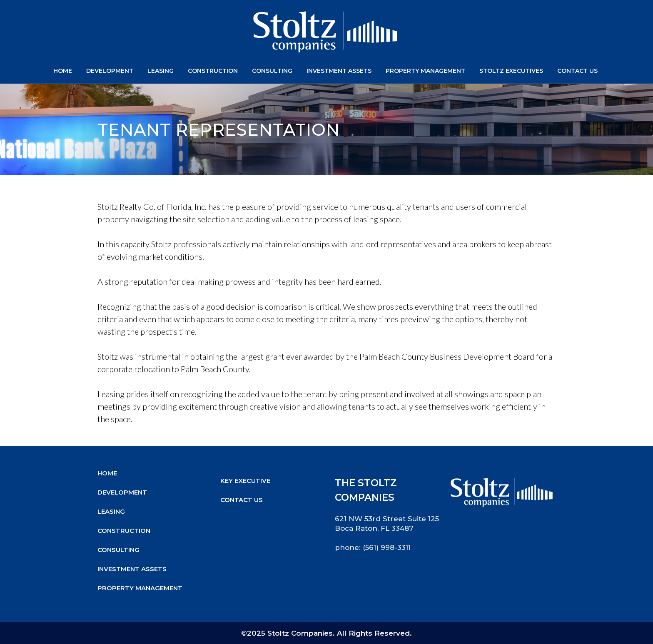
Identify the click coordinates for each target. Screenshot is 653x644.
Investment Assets (132, 569)
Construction (124, 531)
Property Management (140, 588)
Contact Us (242, 500)
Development (122, 492)
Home (107, 473)
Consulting (118, 550)
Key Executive (245, 481)
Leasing (111, 511)
